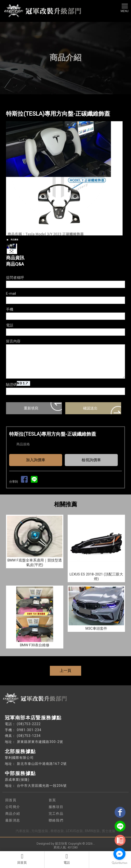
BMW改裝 (92, 831)
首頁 (52, 800)
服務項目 (56, 807)
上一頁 (65, 671)
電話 (67, 859)
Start (64, 241)
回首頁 (22, 859)
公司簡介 (13, 807)
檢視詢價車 (91, 460)
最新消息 (13, 820)
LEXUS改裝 (74, 831)
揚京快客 (61, 844)
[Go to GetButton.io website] (119, 863)
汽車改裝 (22, 831)
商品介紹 (13, 814)
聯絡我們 (56, 820)
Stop (68, 241)
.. (94, 844)
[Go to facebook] (119, 854)
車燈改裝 (57, 831)
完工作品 (56, 814)
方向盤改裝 (40, 831)
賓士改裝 (109, 831)
